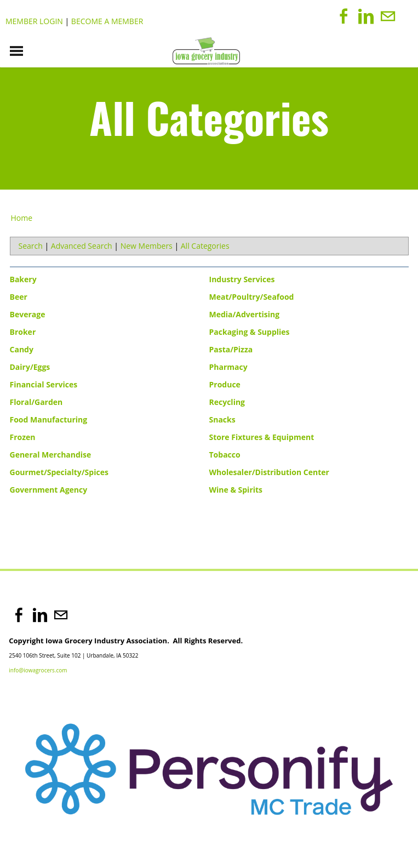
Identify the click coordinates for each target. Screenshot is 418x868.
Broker (23, 332)
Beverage (28, 314)
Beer (19, 297)
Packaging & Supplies (250, 332)
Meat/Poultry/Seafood (252, 297)
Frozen (23, 437)
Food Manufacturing (49, 419)
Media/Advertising (245, 314)
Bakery (23, 279)
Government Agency (49, 490)
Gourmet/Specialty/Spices (59, 472)
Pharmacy (228, 367)
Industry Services (242, 279)
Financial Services (44, 384)
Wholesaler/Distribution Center (269, 472)
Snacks (222, 419)
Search (31, 246)
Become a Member (107, 21)
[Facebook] (344, 16)
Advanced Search (82, 246)
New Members (147, 246)
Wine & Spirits (236, 490)
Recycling (227, 402)
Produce (225, 384)
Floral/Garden (36, 402)
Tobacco (225, 455)
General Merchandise (51, 455)
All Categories (205, 246)
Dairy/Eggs (30, 367)
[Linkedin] (366, 16)
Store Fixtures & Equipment (262, 437)
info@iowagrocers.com (38, 670)
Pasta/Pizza (231, 349)
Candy (22, 349)
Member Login (34, 21)
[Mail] (388, 16)
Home (22, 218)
